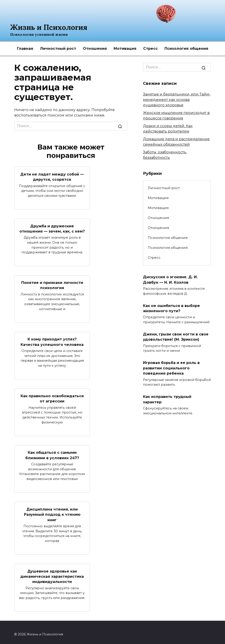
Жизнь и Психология (49, 27)
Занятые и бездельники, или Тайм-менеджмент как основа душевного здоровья (177, 100)
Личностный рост (58, 49)
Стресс (150, 49)
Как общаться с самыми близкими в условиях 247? (52, 453)
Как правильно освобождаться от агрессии (52, 396)
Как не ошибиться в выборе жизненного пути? (171, 307)
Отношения (95, 49)
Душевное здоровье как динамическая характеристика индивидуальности (52, 573)
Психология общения (186, 49)
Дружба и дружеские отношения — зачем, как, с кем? (52, 228)
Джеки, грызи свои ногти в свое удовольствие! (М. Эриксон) (176, 336)
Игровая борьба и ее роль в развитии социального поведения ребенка (171, 366)
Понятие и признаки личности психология (52, 284)
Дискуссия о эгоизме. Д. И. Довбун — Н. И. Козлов (170, 279)
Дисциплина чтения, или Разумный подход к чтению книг (52, 511)
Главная (25, 49)
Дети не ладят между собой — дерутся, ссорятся (52, 176)
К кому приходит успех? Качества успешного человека (52, 340)
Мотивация (125, 49)
